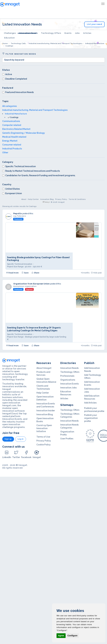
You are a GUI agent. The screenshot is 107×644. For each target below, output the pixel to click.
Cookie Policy (44, 445)
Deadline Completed (15, 79)
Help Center (33, 199)
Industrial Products (12, 149)
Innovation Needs (28, 33)
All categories (10, 106)
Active (7, 74)
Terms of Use (43, 437)
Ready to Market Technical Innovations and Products (31, 171)
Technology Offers (51, 33)
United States (11, 189)
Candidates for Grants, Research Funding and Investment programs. (39, 175)
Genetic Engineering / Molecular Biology (24, 133)
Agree (61, 636)
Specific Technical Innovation (19, 166)
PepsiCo (18, 213)
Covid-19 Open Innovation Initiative (44, 428)
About (24, 199)
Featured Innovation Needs (18, 92)
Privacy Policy (61, 199)
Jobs (77, 33)
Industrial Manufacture (16, 114)
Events (68, 33)
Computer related (12, 125)
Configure (72, 636)
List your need (94, 24)
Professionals (67, 376)
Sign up (8, 439)
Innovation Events (70, 384)
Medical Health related (14, 137)
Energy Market (10, 141)
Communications (11, 121)
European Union (12, 193)
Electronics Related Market (16, 129)
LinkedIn (7, 454)
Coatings (14, 117)
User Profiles (67, 439)
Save (25, 273)
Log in (21, 439)
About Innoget (44, 368)
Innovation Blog (47, 199)
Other (5, 153)
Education (10, 38)
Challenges (10, 33)
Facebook (26, 454)
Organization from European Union (31, 284)
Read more (12, 273)
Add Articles (90, 403)
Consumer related (12, 145)
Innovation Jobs (68, 388)
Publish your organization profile (91, 418)
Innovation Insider (46, 411)
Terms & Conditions (77, 199)
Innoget (37, 454)
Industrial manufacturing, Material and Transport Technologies (35, 110)
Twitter (16, 454)
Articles (87, 33)
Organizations (68, 380)
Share (35, 273)
